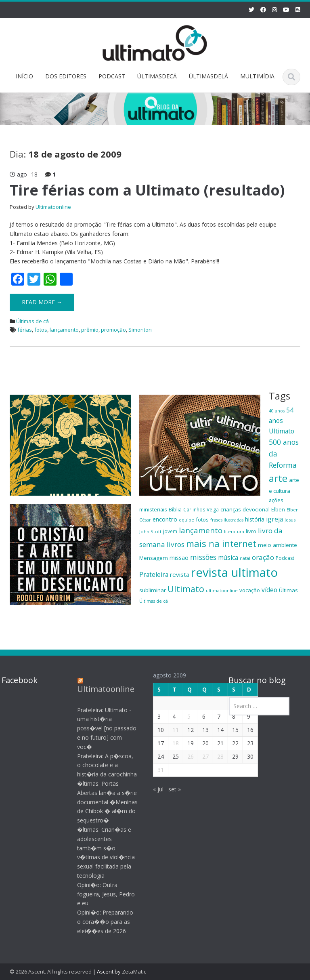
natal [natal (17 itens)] (245, 558)
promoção (113, 330)
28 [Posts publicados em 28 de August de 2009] (215, 756)
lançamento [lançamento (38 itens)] (201, 530)
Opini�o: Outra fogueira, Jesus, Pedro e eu (101, 894)
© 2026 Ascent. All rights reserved (51, 972)
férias (25, 330)
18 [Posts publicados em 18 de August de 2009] (170, 743)
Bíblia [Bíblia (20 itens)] (175, 509)
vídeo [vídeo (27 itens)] (269, 590)
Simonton (140, 330)
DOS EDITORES (66, 76)
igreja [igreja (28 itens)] (274, 519)
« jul (153, 789)
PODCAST (112, 76)
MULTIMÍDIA (257, 76)
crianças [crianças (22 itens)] (231, 509)
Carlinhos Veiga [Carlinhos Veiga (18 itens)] (201, 509)
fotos (41, 330)
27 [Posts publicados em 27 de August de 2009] (200, 756)
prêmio (90, 330)
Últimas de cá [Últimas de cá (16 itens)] (154, 601)
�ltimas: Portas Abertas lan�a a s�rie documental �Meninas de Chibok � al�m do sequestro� (103, 802)
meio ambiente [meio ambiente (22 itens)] (278, 545)
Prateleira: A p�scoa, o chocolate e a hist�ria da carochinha (102, 765)
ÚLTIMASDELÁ (208, 76)
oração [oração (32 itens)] (263, 557)
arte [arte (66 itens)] (278, 478)
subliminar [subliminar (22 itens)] (153, 590)
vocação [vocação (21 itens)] (250, 590)
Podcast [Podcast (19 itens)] (285, 558)
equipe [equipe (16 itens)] (186, 520)
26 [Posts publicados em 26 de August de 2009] (185, 756)
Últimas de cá (32, 321)
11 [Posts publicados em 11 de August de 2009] (170, 730)
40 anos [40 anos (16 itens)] (277, 411)
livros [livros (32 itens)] (176, 544)
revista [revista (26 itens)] (180, 574)
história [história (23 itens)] (255, 519)
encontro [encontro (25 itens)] (165, 519)
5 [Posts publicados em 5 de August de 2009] (184, 716)
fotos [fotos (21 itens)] (202, 519)
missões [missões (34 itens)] (203, 557)
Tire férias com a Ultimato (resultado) (147, 190)
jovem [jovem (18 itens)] (170, 531)
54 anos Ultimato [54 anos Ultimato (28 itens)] (282, 420)
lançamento (64, 330)
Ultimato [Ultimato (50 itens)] (186, 589)
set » (169, 789)
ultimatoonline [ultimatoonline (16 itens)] (222, 591)
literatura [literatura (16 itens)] (234, 532)
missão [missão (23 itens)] (179, 558)
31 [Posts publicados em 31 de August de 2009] (155, 770)
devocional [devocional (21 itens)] (256, 509)
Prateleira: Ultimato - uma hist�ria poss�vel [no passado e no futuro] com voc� (102, 728)
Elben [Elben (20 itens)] (278, 509)
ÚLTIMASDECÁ (157, 76)
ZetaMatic (134, 972)
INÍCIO (24, 76)
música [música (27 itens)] (228, 557)
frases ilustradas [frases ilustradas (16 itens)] (227, 520)
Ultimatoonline (53, 207)
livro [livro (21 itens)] (251, 531)
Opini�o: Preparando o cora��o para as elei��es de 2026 (100, 922)
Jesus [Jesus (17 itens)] (290, 520)
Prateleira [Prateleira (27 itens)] (154, 574)
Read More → (42, 302)
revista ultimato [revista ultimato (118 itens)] (234, 572)
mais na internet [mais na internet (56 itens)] (221, 544)
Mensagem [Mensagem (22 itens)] (154, 558)
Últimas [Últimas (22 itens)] (288, 590)
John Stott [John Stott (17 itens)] (150, 531)
